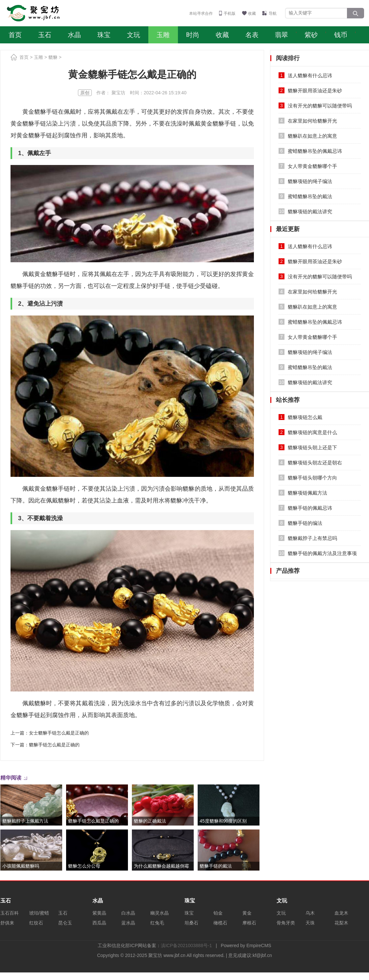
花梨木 (341, 923)
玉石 (45, 35)
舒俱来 (7, 923)
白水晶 (128, 913)
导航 (273, 13)
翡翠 (282, 35)
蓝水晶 (128, 923)
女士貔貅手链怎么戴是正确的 (59, 733)
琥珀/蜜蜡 (39, 913)
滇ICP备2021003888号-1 (186, 945)
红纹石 (36, 923)
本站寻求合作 (201, 13)
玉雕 (163, 35)
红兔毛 (157, 923)
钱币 (341, 35)
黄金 (247, 913)
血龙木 (341, 913)
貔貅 (53, 57)
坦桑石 (191, 923)
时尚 (193, 35)
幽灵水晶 (160, 913)
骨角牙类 (286, 923)
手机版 (230, 13)
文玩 (134, 35)
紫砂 (311, 35)
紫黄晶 (99, 913)
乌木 (310, 913)
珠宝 (104, 35)
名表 (252, 35)
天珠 (310, 923)
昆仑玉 (65, 923)
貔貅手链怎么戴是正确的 (54, 745)
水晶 (74, 35)
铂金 (218, 913)
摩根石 (249, 923)
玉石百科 (10, 913)
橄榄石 (220, 923)
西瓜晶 (99, 923)
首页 (15, 35)
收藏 (252, 13)
